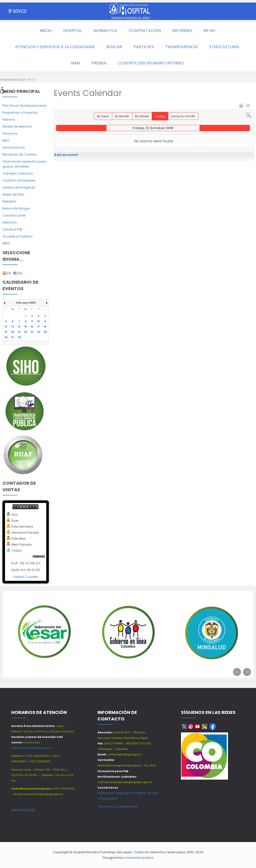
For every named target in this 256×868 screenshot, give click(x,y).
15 (26, 327)
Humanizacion (14, 147)
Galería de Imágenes (19, 187)
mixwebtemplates (139, 858)
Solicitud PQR (12, 229)
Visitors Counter (26, 577)
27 (12, 337)
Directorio (10, 222)
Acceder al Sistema (17, 236)
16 (32, 327)
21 (19, 332)
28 (19, 337)
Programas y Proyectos (20, 112)
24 (39, 332)
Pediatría (9, 201)
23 (32, 332)
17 (39, 327)
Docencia (10, 133)
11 (45, 321)
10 (38, 321)
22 (25, 332)
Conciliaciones (14, 215)
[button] (5, 92)
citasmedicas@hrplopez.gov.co (32, 748)
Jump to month (183, 116)
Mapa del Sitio (13, 194)
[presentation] (237, 672)
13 (13, 327)
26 (6, 337)
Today (160, 116)
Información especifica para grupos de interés (24, 164)
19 (6, 332)
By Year (103, 116)
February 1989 (26, 303)
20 (13, 332)
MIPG (6, 243)
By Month (122, 116)
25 (45, 332)
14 (19, 327)
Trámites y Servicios (18, 173)
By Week (142, 116)
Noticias (9, 119)
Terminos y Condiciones (117, 806)
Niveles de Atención (17, 126)
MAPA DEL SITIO (23, 810)
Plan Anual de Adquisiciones (24, 106)
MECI (6, 140)
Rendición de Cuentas (20, 154)
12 (6, 327)
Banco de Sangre (16, 208)
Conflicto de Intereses (19, 180)
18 (45, 327)
